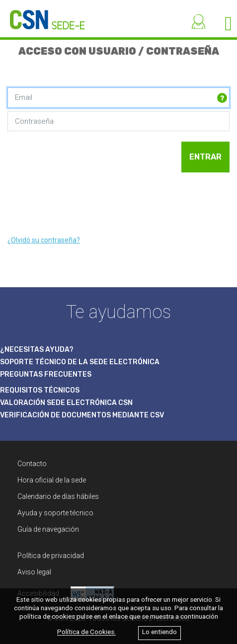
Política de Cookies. (86, 632)
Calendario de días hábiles (58, 496)
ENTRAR (205, 157)
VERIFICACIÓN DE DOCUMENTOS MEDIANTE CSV (82, 415)
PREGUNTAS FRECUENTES (46, 374)
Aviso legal (34, 572)
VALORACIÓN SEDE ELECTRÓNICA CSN (66, 403)
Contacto (32, 464)
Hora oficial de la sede (52, 480)
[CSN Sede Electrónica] (42, 15)
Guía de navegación (48, 529)
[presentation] (83, 204)
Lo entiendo (159, 632)
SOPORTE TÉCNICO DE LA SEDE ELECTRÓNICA (80, 362)
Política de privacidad (51, 556)
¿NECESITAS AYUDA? (37, 350)
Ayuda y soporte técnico (55, 513)
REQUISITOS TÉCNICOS (40, 390)
